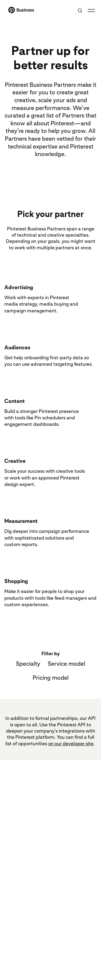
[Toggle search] (80, 11)
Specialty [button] (28, 664)
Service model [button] (66, 664)
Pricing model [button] (51, 678)
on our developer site (71, 743)
